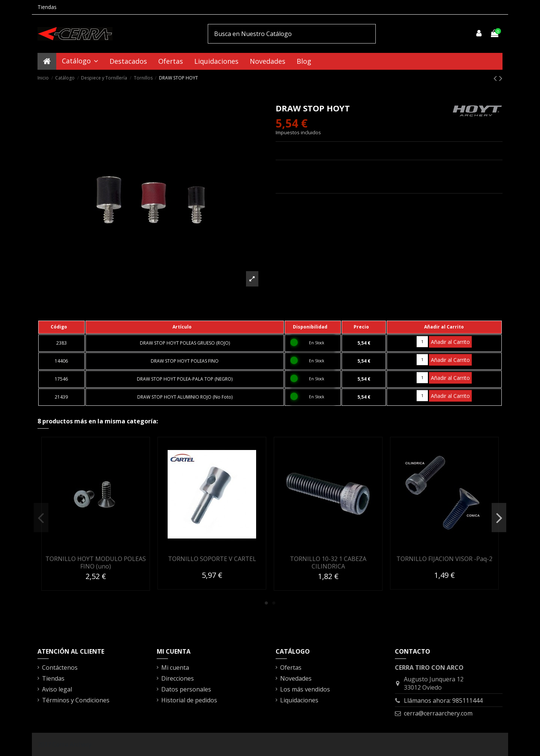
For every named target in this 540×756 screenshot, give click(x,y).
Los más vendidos (305, 689)
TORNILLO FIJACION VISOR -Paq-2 (444, 559)
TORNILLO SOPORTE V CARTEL (212, 559)
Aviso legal (57, 689)
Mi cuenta (175, 667)
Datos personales (186, 689)
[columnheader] (61, 327)
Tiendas (47, 7)
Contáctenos (60, 667)
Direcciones (178, 678)
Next (499, 517)
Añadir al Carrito (450, 342)
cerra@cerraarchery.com (438, 713)
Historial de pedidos (189, 700)
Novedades (296, 678)
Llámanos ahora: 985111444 (443, 700)
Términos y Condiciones (76, 700)
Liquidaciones (299, 700)
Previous (41, 517)
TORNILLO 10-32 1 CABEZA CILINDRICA (328, 562)
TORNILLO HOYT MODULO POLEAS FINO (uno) (96, 562)
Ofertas (291, 667)
